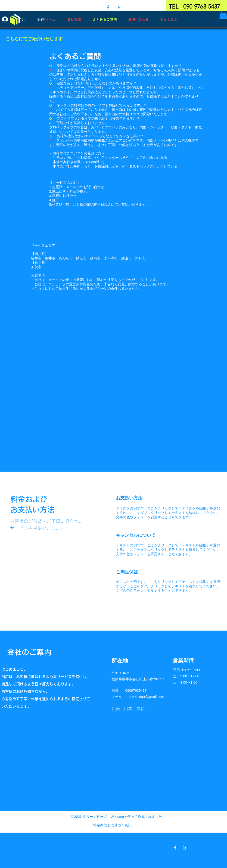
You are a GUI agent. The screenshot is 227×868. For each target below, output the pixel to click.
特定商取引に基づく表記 (112, 825)
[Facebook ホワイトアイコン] (175, 848)
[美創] (41, 19)
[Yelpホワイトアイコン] (184, 848)
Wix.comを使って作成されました (136, 817)
